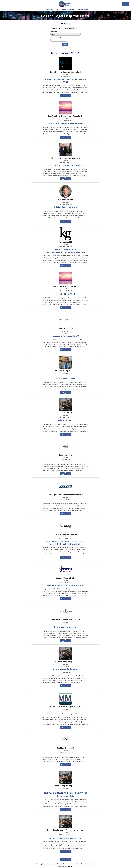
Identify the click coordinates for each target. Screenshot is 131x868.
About (93, 864)
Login (125, 4)
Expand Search (65, 859)
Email (68, 95)
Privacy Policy (75, 864)
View (62, 95)
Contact (87, 864)
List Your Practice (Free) (65, 9)
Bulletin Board (83, 9)
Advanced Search (66, 48)
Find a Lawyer (48, 9)
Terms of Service (63, 864)
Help (82, 864)
